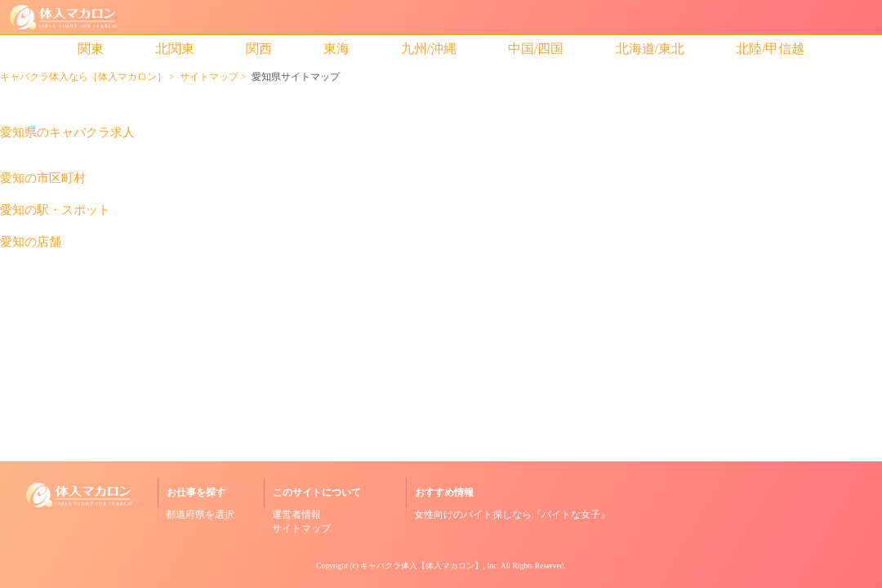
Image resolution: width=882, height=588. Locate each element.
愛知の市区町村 (43, 178)
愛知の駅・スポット (55, 210)
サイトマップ (209, 77)
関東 (91, 49)
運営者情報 (296, 514)
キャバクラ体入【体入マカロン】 (421, 566)
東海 (336, 49)
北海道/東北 (650, 49)
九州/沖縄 (429, 49)
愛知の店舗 (31, 242)
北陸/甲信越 (770, 49)
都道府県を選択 (200, 514)
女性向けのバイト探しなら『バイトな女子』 (512, 514)
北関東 (175, 49)
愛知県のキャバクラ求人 (67, 133)
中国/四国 (536, 49)
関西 (259, 49)
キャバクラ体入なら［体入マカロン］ (83, 77)
